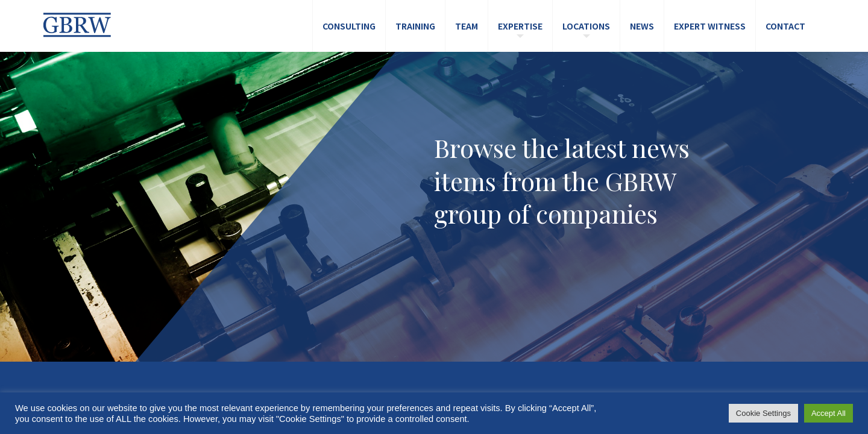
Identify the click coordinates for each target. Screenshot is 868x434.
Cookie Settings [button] (763, 413)
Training (415, 26)
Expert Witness (710, 26)
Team (467, 26)
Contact (785, 26)
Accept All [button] (829, 413)
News (642, 26)
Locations (586, 26)
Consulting (349, 26)
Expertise (520, 26)
